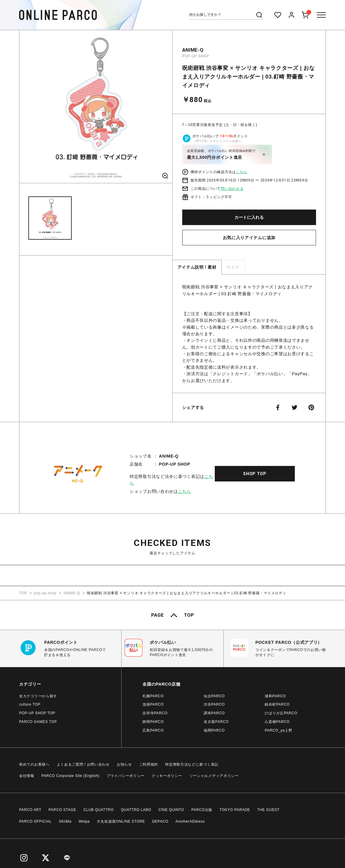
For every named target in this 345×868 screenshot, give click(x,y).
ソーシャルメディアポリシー (214, 776)
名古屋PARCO (216, 722)
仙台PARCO (214, 696)
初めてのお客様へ (34, 764)
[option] (96, 109)
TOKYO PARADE (235, 810)
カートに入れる (249, 217)
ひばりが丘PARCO (281, 713)
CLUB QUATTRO (99, 810)
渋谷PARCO (214, 704)
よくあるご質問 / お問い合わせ (83, 764)
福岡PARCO (214, 730)
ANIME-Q (193, 50)
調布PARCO (214, 713)
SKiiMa (65, 821)
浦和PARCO (275, 696)
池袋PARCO (153, 704)
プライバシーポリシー (126, 776)
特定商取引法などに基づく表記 (192, 764)
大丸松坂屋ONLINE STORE (121, 821)
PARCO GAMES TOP (38, 722)
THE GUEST (268, 810)
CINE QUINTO (171, 810)
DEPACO (160, 821)
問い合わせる (232, 189)
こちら (242, 172)
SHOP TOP (255, 474)
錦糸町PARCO (277, 704)
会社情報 (27, 776)
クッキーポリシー (167, 776)
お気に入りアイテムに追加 (249, 238)
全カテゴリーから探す (38, 696)
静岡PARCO (153, 722)
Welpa (84, 821)
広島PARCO (153, 730)
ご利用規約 (149, 764)
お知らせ (124, 764)
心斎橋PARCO (277, 722)
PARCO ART (30, 810)
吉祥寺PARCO (155, 713)
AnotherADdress (190, 821)
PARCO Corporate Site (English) (70, 776)
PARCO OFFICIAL (35, 821)
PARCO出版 (202, 810)
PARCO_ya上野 (278, 730)
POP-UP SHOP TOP (37, 713)
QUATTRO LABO (136, 810)
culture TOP (30, 704)
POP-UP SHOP (196, 56)
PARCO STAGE (63, 810)
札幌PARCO (153, 696)
